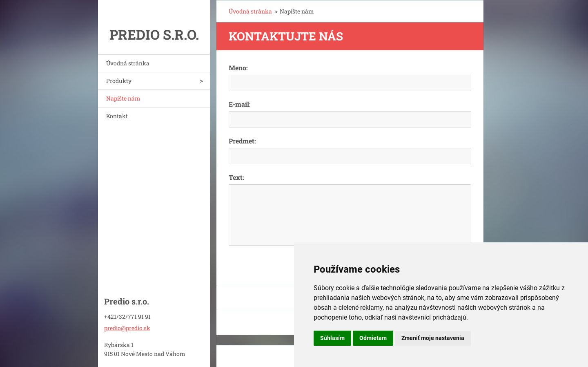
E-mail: (240, 104)
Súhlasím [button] (332, 338)
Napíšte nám (123, 98)
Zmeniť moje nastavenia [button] (433, 338)
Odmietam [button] (373, 338)
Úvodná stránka (128, 63)
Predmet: (242, 141)
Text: (236, 177)
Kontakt (117, 116)
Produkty (119, 81)
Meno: (238, 68)
